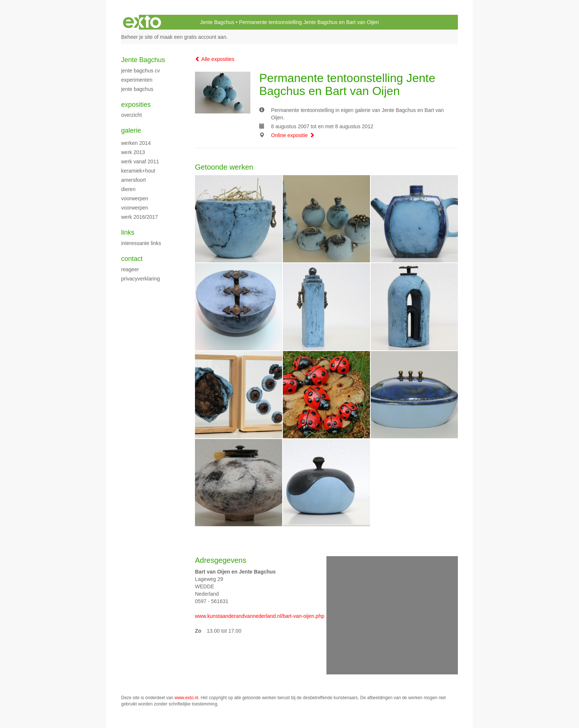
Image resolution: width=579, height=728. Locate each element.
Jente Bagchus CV (141, 71)
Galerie (131, 130)
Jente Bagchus (217, 22)
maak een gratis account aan (193, 37)
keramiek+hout (138, 171)
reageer (130, 269)
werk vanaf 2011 (140, 161)
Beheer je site (137, 37)
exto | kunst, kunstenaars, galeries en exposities (142, 22)
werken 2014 (136, 143)
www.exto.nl (186, 698)
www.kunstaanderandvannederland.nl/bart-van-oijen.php (260, 616)
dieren (128, 189)
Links (128, 232)
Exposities (136, 105)
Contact (132, 259)
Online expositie (293, 135)
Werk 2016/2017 (140, 217)
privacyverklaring (141, 279)
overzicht (131, 115)
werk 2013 (133, 152)
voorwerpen (135, 198)
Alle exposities (215, 59)
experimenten (137, 80)
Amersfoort (133, 180)
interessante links (141, 243)
